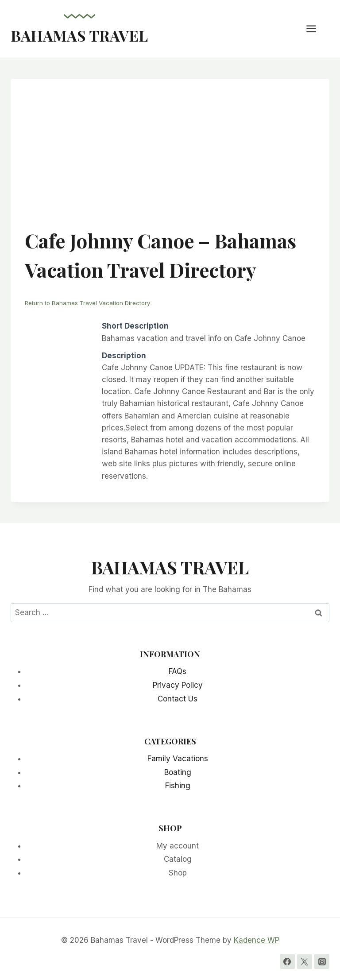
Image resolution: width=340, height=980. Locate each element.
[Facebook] (287, 961)
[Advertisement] (170, 159)
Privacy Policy (178, 685)
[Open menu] (316, 29)
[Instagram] (322, 961)
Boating (178, 772)
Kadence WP (257, 940)
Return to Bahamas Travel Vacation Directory (87, 303)
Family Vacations (178, 759)
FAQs (178, 671)
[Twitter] (305, 961)
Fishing (178, 786)
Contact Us (178, 699)
